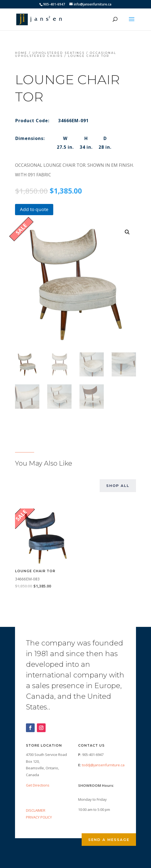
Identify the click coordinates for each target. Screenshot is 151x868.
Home (21, 53)
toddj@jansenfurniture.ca (103, 765)
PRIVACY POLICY (39, 817)
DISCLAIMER (36, 810)
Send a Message (109, 840)
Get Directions (38, 785)
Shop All (118, 486)
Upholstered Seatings (59, 53)
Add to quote (34, 209)
